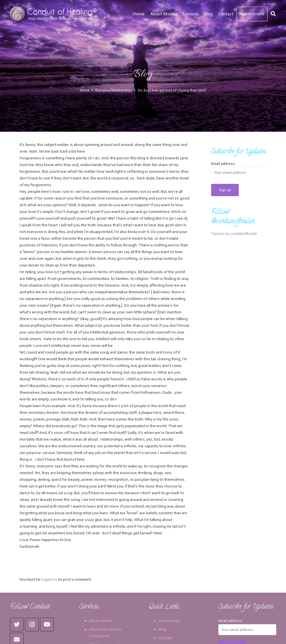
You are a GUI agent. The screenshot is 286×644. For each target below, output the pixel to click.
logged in (49, 579)
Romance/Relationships (114, 90)
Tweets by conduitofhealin (234, 234)
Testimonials (170, 621)
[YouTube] (47, 624)
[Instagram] (32, 624)
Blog (163, 629)
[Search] (273, 14)
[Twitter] (17, 624)
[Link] (54, 14)
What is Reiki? (101, 621)
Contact (165, 638)
